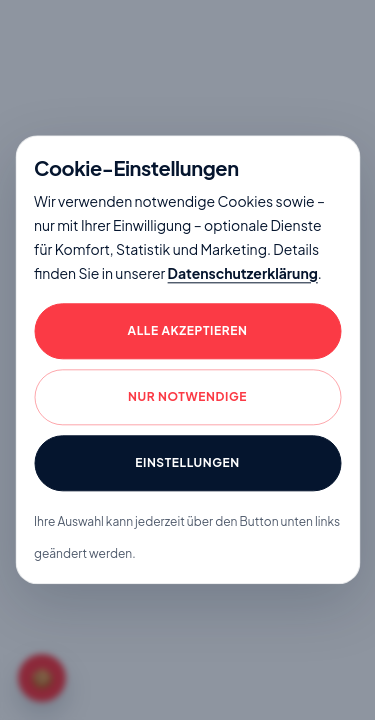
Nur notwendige (187, 397)
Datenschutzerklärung (243, 273)
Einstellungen (187, 463)
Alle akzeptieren (188, 331)
